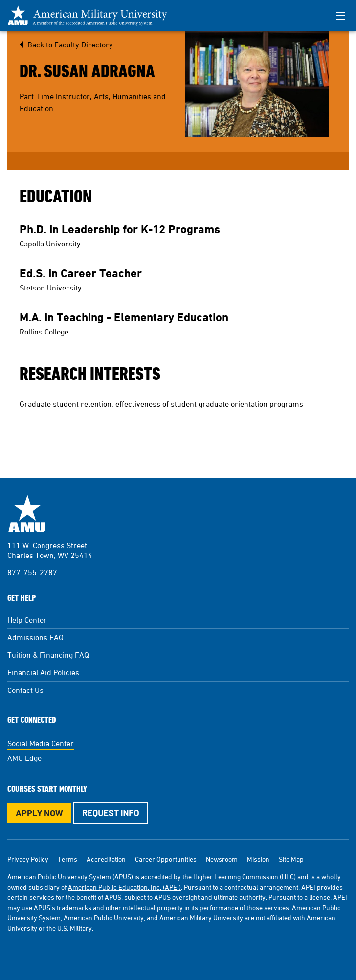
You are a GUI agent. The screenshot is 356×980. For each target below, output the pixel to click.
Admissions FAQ (35, 637)
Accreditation (106, 859)
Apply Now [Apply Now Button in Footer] (39, 813)
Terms (67, 859)
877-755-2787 (32, 572)
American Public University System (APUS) (70, 877)
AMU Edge (24, 758)
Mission (258, 859)
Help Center (27, 620)
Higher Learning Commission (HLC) (245, 877)
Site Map (291, 859)
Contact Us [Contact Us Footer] (25, 690)
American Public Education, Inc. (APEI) (124, 887)
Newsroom (222, 859)
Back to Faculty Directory (70, 45)
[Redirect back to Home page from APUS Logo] (93, 16)
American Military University (27, 513)
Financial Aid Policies (43, 672)
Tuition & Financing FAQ (48, 655)
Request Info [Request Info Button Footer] (111, 813)
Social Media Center (41, 743)
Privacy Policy (28, 859)
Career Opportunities (166, 859)
